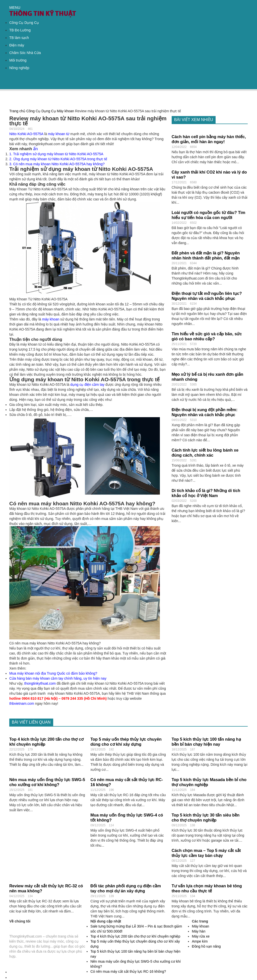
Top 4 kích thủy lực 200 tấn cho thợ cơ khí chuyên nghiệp (135, 936)
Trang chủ (17, 111)
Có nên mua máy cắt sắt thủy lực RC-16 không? (128, 971)
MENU (15, 7)
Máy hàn (199, 931)
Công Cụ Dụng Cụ (24, 23)
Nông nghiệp (19, 68)
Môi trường (18, 60)
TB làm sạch (19, 38)
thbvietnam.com (22, 703)
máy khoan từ (59, 134)
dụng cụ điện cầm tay (87, 385)
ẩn (35, 149)
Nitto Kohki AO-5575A (26, 134)
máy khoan (51, 319)
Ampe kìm (200, 941)
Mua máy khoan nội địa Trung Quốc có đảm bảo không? (53, 673)
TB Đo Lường (20, 30)
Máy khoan (66, 111)
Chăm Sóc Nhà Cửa (25, 53)
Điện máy (17, 45)
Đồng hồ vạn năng (206, 946)
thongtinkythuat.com (40, 683)
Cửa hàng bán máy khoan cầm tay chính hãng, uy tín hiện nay (58, 678)
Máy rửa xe (201, 936)
